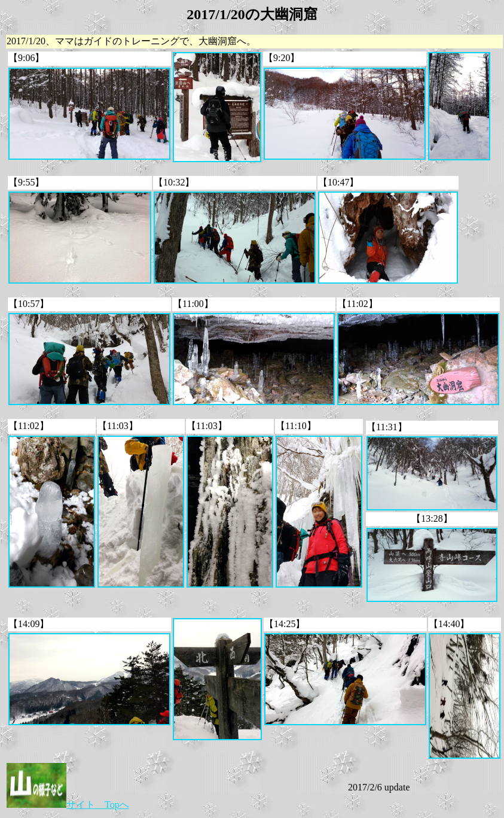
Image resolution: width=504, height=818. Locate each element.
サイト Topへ (68, 805)
